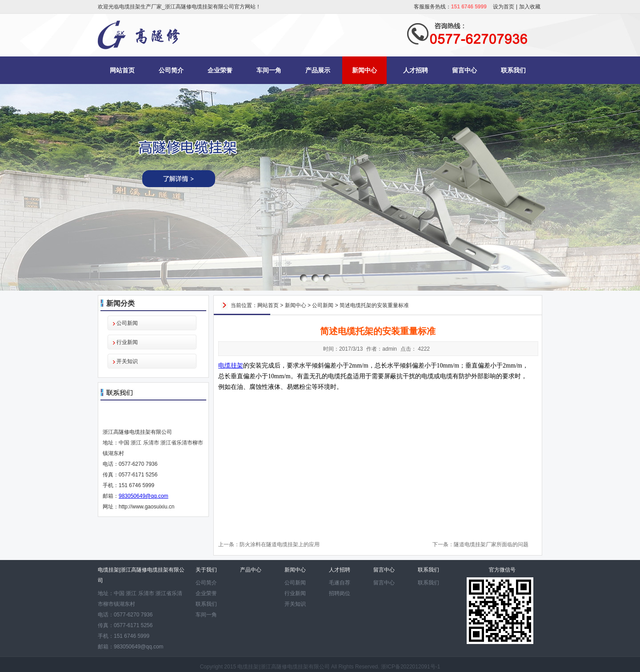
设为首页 (504, 7)
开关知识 (127, 361)
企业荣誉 (220, 70)
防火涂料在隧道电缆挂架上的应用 (280, 544)
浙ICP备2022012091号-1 (410, 667)
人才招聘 (416, 70)
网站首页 (122, 70)
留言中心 (464, 70)
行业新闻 (127, 342)
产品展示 (318, 70)
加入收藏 (530, 7)
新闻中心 (364, 70)
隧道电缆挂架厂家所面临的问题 (491, 544)
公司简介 (171, 70)
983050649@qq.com (144, 496)
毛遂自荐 (340, 583)
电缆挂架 (231, 366)
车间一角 (269, 70)
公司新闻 (127, 323)
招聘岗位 (340, 593)
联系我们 (513, 70)
